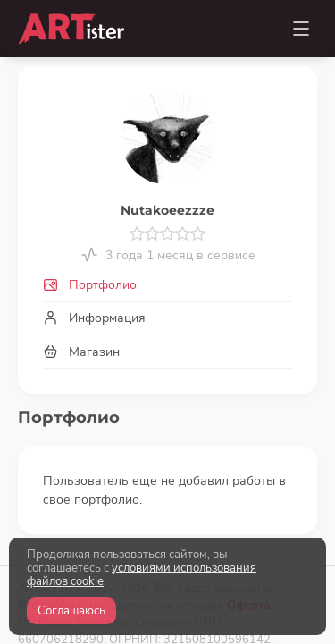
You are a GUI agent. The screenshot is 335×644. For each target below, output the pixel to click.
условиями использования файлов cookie (142, 575)
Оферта (248, 494)
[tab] (167, 286)
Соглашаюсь (71, 611)
